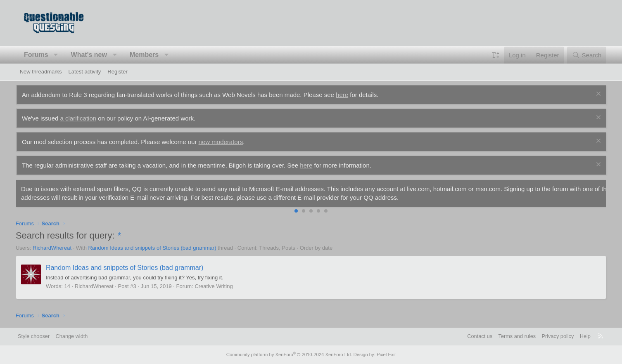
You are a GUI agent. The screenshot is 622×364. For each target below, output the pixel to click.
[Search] (583, 55)
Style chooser (40, 336)
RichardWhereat (56, 248)
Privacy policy (551, 336)
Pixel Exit (384, 355)
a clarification (82, 118)
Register (117, 72)
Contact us (472, 336)
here (346, 95)
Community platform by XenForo (290, 355)
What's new (93, 55)
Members (148, 55)
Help (579, 336)
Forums (40, 55)
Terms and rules (510, 336)
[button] (60, 55)
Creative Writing (218, 286)
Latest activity (85, 72)
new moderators (225, 142)
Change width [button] (78, 336)
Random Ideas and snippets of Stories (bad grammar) (156, 248)
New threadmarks (41, 72)
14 (71, 286)
